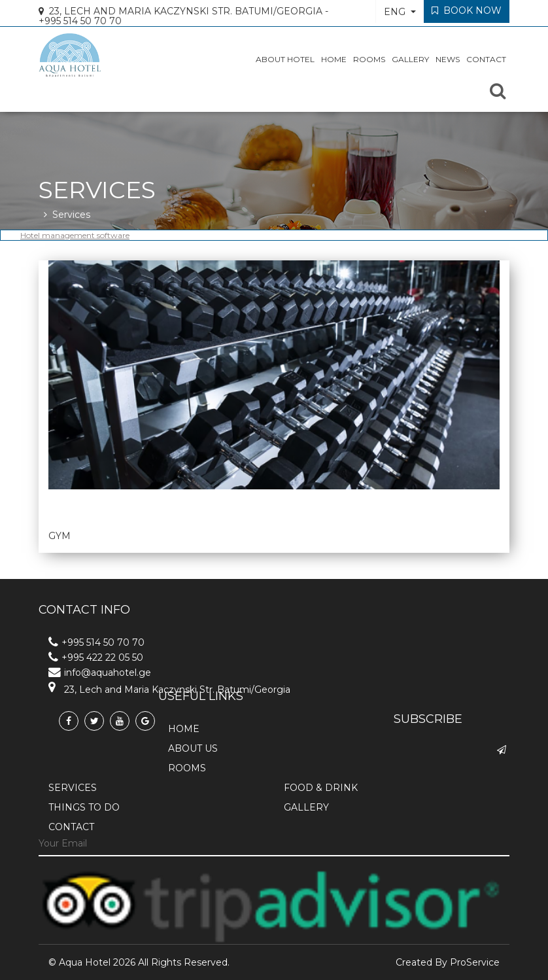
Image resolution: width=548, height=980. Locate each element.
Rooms (369, 63)
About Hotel (285, 63)
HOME (334, 63)
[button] (400, 11)
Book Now (467, 10)
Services (71, 215)
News (448, 63)
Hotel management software (75, 235)
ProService (475, 962)
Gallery (410, 63)
